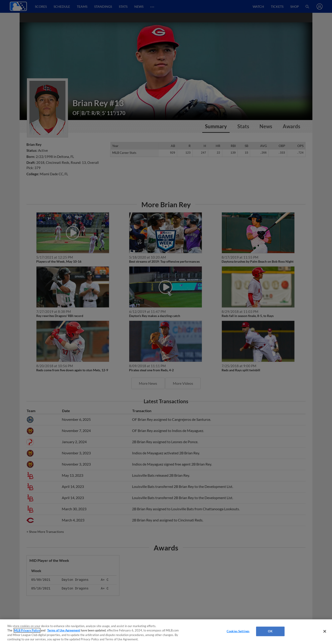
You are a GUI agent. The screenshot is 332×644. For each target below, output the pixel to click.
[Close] (325, 631)
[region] (166, 632)
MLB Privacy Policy (27, 630)
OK (270, 631)
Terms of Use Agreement (64, 630)
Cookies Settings (238, 631)
